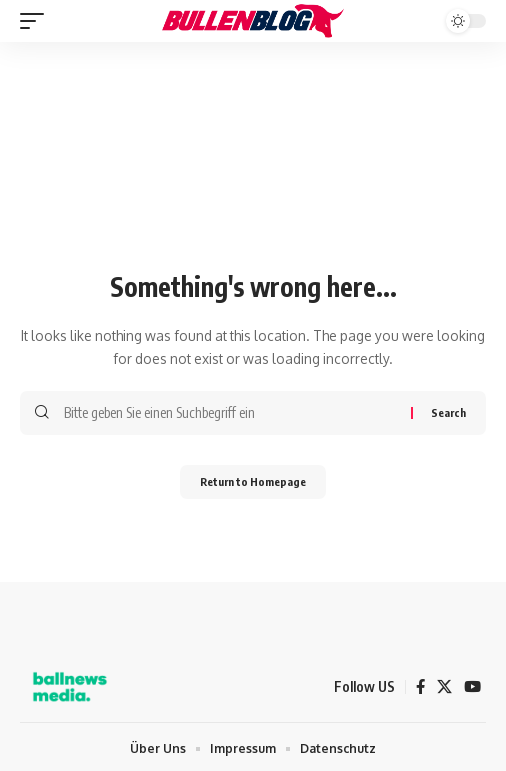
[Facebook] (420, 687)
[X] (444, 687)
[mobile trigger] (37, 21)
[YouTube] (472, 687)
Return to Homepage (253, 481)
